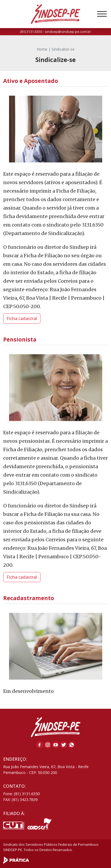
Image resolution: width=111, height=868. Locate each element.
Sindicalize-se (63, 49)
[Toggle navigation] (102, 14)
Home (42, 49)
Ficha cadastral (22, 318)
